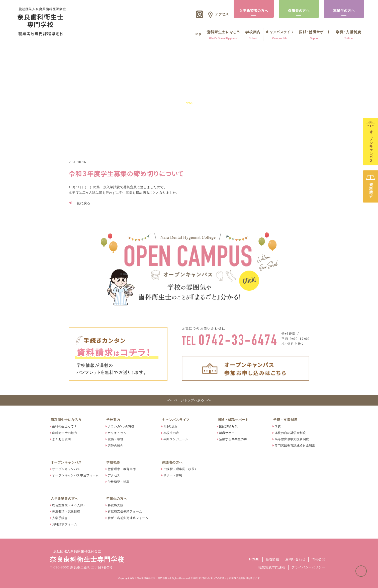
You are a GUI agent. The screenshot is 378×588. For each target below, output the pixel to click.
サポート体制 (173, 475)
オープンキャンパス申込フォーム (75, 475)
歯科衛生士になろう (66, 420)
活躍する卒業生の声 (233, 439)
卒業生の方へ (344, 11)
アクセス (114, 475)
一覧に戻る (82, 203)
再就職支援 (116, 505)
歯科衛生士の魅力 (65, 433)
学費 (278, 426)
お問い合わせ (295, 559)
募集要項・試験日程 (66, 511)
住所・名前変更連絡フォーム (128, 518)
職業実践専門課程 (272, 567)
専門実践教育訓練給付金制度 (295, 445)
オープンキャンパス (370, 142)
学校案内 (113, 420)
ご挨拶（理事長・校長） (180, 469)
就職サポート (228, 433)
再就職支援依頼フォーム (125, 511)
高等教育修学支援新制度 (292, 439)
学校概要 (113, 462)
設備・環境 (116, 439)
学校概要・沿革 (119, 482)
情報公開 (318, 559)
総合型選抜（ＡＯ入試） (69, 505)
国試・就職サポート (233, 420)
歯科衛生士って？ (65, 426)
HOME (254, 559)
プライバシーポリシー (308, 567)
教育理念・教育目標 (122, 469)
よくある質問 (61, 439)
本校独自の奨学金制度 (290, 433)
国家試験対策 (228, 426)
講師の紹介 (116, 445)
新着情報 (272, 559)
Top (196, 34)
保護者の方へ (299, 11)
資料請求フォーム (65, 524)
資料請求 (370, 186)
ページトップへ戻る (366, 569)
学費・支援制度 (285, 420)
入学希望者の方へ (254, 11)
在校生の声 (171, 433)
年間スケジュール (176, 439)
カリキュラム (117, 433)
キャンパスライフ (176, 420)
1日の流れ (171, 426)
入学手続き (60, 518)
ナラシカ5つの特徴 (121, 426)
